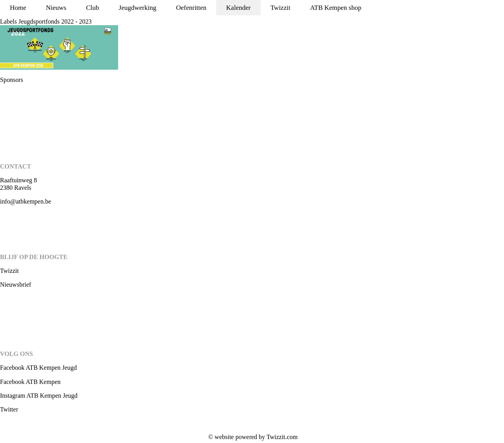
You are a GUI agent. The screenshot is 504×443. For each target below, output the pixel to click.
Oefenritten (191, 8)
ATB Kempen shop (335, 8)
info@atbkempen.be (26, 201)
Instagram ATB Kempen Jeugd (39, 396)
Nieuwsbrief (16, 285)
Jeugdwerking (138, 8)
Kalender (238, 8)
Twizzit (281, 8)
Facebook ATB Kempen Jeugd (38, 368)
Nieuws (56, 8)
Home (18, 8)
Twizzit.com (282, 437)
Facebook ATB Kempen (30, 382)
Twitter (9, 409)
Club (93, 8)
